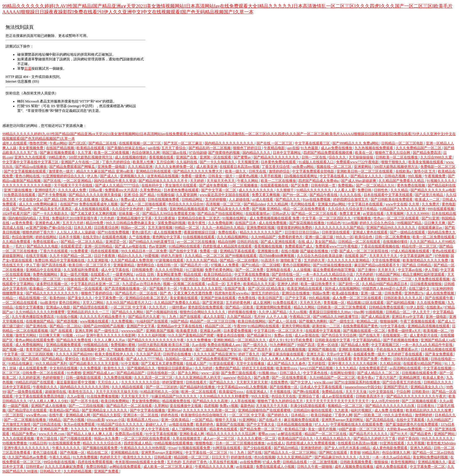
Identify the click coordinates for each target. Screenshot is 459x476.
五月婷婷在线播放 (179, 349)
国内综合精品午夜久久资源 (115, 181)
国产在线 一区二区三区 (275, 143)
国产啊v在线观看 (307, 392)
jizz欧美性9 (48, 303)
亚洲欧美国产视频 (160, 331)
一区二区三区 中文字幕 (129, 307)
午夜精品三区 (300, 317)
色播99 (386, 359)
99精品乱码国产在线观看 (35, 382)
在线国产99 (69, 204)
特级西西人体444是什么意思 (385, 289)
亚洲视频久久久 (133, 176)
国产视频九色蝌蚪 (313, 321)
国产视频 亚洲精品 (267, 209)
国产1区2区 (78, 143)
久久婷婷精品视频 (78, 471)
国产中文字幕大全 (261, 424)
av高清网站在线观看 (405, 368)
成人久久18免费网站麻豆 (38, 204)
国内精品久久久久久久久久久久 (230, 143)
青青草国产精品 (38, 349)
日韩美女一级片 (221, 176)
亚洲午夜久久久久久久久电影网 (111, 335)
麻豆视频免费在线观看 (302, 420)
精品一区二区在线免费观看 (305, 209)
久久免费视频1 (123, 321)
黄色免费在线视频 (411, 185)
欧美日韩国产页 (271, 298)
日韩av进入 (281, 214)
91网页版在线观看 (227, 448)
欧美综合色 (364, 237)
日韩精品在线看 (295, 462)
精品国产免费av (24, 434)
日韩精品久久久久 (438, 382)
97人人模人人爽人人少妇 (49, 401)
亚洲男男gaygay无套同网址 (343, 420)
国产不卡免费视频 (53, 195)
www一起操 (210, 373)
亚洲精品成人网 (78, 415)
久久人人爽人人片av (110, 340)
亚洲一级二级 (372, 293)
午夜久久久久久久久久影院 (201, 289)
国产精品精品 (53, 359)
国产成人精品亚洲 (376, 317)
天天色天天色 (311, 303)
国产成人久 (109, 176)
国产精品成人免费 (355, 345)
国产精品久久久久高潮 (211, 401)
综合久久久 (338, 157)
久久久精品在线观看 (128, 387)
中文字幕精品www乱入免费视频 (243, 387)
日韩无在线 (258, 171)
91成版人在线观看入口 (317, 162)
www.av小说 (116, 420)
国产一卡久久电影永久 (218, 162)
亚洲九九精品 (421, 448)
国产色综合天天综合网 (339, 335)
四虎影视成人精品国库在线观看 (228, 246)
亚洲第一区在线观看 (216, 157)
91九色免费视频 (86, 457)
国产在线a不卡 (270, 420)
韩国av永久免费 (107, 439)
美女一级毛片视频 (74, 274)
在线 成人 (305, 242)
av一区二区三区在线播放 (196, 242)
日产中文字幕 (296, 298)
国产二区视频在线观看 (420, 401)
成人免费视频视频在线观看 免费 (275, 218)
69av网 (359, 312)
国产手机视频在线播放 (401, 340)
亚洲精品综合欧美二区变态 (199, 218)
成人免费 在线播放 (389, 410)
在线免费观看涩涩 (373, 368)
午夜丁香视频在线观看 (418, 321)
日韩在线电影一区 (161, 373)
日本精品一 (300, 415)
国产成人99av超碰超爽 (359, 181)
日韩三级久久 (291, 373)
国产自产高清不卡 (258, 349)
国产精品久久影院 (107, 415)
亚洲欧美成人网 (192, 434)
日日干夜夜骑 (105, 256)
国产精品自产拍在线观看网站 (221, 214)
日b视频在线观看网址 (301, 176)
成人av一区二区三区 (219, 439)
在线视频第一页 (395, 335)
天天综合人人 (108, 382)
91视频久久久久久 (441, 181)
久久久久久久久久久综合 (141, 382)
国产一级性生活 (342, 321)
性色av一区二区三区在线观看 (397, 218)
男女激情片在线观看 (181, 185)
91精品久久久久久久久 (314, 190)
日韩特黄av (34, 467)
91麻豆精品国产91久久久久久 (175, 396)
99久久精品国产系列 (52, 364)
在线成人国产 (197, 364)
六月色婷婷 (365, 274)
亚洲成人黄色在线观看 (370, 232)
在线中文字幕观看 (411, 420)
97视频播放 (363, 218)
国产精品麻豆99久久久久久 (336, 457)
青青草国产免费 (366, 359)
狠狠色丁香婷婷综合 (97, 293)
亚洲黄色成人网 (48, 223)
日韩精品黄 (163, 457)
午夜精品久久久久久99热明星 (144, 448)
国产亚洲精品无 (150, 349)
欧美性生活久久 (81, 392)
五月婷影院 (317, 364)
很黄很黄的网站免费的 (295, 228)
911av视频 (350, 223)
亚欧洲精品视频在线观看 (189, 209)
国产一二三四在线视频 (87, 406)
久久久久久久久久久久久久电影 (27, 185)
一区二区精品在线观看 (20, 303)
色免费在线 (247, 298)
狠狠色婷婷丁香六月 (38, 232)
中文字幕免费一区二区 (428, 467)
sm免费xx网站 (303, 167)
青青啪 (355, 453)
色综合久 (245, 378)
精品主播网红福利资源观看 (424, 274)
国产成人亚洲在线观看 (279, 242)
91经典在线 (171, 279)
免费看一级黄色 (194, 176)
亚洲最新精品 (124, 265)
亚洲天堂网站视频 (296, 326)
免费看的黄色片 (291, 237)
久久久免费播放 (199, 340)
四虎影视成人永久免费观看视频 (311, 443)
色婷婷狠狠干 (53, 378)
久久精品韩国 (391, 364)
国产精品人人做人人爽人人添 (90, 434)
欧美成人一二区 (428, 199)
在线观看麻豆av (431, 228)
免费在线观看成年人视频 (99, 204)
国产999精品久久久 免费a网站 (356, 143)
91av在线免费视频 (317, 199)
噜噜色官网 (38, 143)
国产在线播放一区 (284, 387)
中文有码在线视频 (64, 368)
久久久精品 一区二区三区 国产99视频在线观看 (221, 256)
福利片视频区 (362, 410)
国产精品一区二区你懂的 (240, 260)
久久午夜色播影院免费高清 (33, 317)
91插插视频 (375, 312)
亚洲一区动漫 (328, 345)
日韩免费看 (394, 293)
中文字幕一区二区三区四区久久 (327, 218)
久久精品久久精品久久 (334, 439)
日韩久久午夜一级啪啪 (315, 467)
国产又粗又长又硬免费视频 (163, 364)
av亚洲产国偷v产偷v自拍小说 (49, 228)
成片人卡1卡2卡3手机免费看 (291, 340)
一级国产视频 (18, 406)
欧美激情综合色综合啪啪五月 (204, 415)
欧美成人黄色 (434, 378)
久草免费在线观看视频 (433, 279)
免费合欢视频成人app (224, 345)
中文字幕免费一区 (109, 298)
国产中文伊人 (301, 382)
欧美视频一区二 (436, 331)
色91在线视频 (265, 457)
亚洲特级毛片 (46, 190)
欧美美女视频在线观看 (426, 162)
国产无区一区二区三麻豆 (183, 143)
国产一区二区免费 (250, 270)
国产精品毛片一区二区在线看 (130, 406)
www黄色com (37, 415)
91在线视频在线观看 (199, 237)
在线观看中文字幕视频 (323, 331)
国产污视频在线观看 (76, 439)
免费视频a (346, 185)
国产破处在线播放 (315, 251)
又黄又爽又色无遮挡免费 (193, 293)
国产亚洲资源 (213, 303)
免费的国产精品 (228, 368)
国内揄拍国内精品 (23, 218)
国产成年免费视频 (214, 185)
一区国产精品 (203, 420)
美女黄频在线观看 (184, 298)
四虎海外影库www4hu (232, 293)
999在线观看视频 (441, 209)
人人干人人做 (277, 317)
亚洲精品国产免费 (54, 429)
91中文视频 (130, 364)
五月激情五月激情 (17, 424)
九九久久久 (80, 429)
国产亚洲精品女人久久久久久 (105, 410)
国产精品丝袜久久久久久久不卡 (163, 181)
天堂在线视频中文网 (89, 349)
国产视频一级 (13, 349)
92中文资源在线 (382, 392)
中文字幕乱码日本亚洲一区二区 (96, 284)
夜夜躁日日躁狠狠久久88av (330, 312)
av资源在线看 (374, 214)
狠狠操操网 (389, 321)
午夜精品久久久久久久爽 (215, 467)
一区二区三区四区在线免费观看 (146, 439)
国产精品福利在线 (442, 185)
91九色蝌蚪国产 (283, 345)
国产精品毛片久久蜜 (144, 317)
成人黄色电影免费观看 (390, 448)
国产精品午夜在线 (324, 195)
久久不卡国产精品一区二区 (71, 256)
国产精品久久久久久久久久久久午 (53, 293)
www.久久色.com (52, 434)
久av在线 (199, 345)
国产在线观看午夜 (440, 298)
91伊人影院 (416, 307)
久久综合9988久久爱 (437, 157)
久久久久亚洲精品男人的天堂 (198, 378)
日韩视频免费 (143, 270)
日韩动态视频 (395, 176)
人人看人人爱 (345, 190)
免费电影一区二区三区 (438, 167)
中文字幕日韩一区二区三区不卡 (279, 331)
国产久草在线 (101, 279)
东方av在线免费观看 (80, 424)
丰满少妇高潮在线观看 (308, 406)
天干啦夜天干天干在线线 (74, 185)
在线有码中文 (152, 185)
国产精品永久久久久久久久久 (277, 157)
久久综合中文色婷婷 (128, 209)
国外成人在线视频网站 (343, 289)
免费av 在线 (284, 335)
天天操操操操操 (361, 157)
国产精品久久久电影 (43, 246)
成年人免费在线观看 (392, 467)
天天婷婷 (197, 181)
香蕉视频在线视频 (269, 246)
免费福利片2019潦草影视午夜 (75, 218)
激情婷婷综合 (280, 171)
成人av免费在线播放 (337, 148)
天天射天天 (387, 270)
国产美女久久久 (80, 298)
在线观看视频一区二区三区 (140, 143)
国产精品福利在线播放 (198, 387)
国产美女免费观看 (440, 354)
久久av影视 (76, 396)
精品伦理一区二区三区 (420, 246)
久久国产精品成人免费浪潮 (132, 260)
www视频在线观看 (95, 321)
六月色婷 (108, 218)
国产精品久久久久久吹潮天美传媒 (95, 195)
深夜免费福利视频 (172, 223)
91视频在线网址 (235, 218)
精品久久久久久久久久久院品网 (231, 434)
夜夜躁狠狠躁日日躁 (200, 232)
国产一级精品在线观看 (408, 232)
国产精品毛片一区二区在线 (137, 293)
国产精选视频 (67, 321)
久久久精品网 (278, 204)
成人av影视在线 (307, 335)
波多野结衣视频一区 (53, 284)
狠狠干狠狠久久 (394, 162)
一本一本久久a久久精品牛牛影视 (427, 345)
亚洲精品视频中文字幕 (135, 218)
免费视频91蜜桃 (123, 345)
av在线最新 (245, 467)
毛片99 (259, 317)
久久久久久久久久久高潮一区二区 (210, 410)
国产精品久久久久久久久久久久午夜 (156, 340)
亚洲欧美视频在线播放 (356, 349)
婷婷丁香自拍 (409, 439)
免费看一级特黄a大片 (405, 331)
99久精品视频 (320, 298)
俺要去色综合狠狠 (231, 335)
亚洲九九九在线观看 (31, 157)
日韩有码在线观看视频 (411, 359)
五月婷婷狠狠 (216, 199)
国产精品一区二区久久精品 (82, 242)
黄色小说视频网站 (297, 265)
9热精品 (55, 420)
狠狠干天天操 (226, 420)
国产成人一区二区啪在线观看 (144, 204)
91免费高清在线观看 (20, 195)
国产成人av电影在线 (131, 246)
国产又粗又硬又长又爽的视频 (94, 214)
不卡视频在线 (281, 392)
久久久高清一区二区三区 (154, 378)
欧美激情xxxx (287, 368)
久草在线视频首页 (187, 439)
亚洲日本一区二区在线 (141, 415)
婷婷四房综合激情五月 (351, 199)
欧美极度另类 (187, 331)
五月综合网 (166, 162)
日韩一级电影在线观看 (84, 378)
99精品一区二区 (187, 228)
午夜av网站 (58, 143)
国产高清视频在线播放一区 (126, 289)
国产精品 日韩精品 (417, 265)
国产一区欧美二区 (368, 415)
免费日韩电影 (97, 467)
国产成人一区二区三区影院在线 (364, 251)
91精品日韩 (38, 443)
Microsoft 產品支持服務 (43, 101)
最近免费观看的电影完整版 (334, 270)
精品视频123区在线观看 (366, 303)
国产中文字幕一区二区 (219, 190)
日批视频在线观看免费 (420, 373)
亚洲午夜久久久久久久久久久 (27, 448)
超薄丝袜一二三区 (327, 326)
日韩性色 (381, 190)
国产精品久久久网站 (128, 312)
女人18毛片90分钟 (386, 401)
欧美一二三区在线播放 (279, 181)
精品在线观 (193, 274)
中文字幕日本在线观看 (366, 204)
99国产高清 (306, 345)
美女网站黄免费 (169, 274)
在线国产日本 (246, 223)
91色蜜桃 (74, 373)
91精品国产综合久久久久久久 (121, 424)
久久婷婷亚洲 (30, 378)
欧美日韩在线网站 (252, 321)
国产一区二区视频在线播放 (25, 420)
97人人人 (322, 424)
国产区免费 (300, 185)
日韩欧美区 (11, 359)
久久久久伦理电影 (170, 270)
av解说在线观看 (290, 434)
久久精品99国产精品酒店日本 (385, 284)
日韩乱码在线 (248, 242)
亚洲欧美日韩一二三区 (395, 279)
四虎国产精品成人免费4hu (319, 181)
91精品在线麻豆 (21, 364)
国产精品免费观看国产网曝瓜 (72, 167)
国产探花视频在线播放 (307, 223)
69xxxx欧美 (96, 420)
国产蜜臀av (243, 157)
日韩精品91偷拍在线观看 (313, 410)
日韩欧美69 (421, 392)
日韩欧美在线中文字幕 (333, 340)
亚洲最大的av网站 (332, 204)
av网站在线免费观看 (126, 467)
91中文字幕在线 (393, 326)
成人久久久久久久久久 (257, 190)
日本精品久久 (445, 415)
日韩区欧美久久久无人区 (404, 298)
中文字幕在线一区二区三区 (207, 453)
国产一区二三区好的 (162, 387)
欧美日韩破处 (322, 415)
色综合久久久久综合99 (186, 204)
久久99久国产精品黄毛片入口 (129, 303)
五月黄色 (234, 284)
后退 (28, 69)
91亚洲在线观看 (392, 443)
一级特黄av (178, 307)
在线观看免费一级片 (370, 354)
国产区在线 (53, 181)
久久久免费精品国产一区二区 (419, 148)
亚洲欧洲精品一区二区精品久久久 (240, 340)
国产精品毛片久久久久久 (369, 434)
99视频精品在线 (96, 345)
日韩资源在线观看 (336, 232)
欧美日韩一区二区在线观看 (103, 359)
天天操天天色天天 (221, 181)
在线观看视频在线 (275, 185)
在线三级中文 (420, 289)
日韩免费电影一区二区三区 (40, 279)
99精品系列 (371, 453)
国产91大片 (399, 434)
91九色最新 (310, 148)
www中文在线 (396, 204)
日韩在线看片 (197, 382)
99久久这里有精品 (399, 415)
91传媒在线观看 (76, 279)
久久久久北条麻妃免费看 (65, 467)
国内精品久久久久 (257, 153)
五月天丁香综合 (174, 148)
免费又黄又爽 (350, 214)
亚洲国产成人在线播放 (49, 406)
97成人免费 (272, 462)
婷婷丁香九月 (249, 354)
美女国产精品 (326, 242)
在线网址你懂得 (343, 373)
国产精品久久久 (288, 199)
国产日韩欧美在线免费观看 (392, 199)
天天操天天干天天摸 (272, 406)
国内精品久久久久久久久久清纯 (85, 387)
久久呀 (414, 204)
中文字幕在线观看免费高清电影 (40, 396)
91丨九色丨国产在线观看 (182, 317)
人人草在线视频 (243, 401)
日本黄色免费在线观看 (279, 162)
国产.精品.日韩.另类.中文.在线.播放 (72, 199)
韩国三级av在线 (175, 153)
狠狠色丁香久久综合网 (393, 153)
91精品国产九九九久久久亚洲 (403, 209)
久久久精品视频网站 (233, 237)
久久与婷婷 (204, 368)
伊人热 (93, 176)
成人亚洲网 (262, 303)
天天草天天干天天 (384, 256)
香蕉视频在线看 (162, 157)
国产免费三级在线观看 (239, 373)
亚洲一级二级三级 (320, 237)
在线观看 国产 (356, 256)
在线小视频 (290, 251)
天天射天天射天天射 (252, 382)
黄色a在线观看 (444, 251)
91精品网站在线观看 (185, 246)
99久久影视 (260, 396)
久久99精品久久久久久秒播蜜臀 (41, 312)
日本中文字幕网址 (287, 153)
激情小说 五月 (425, 171)
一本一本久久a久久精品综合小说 (328, 274)
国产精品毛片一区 (195, 265)
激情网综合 (146, 265)
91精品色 (334, 223)
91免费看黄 (80, 251)
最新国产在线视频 (231, 424)
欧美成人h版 (322, 359)
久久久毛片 (158, 307)
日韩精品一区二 (398, 312)
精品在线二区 (98, 453)
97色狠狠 (442, 256)
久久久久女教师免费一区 (175, 167)
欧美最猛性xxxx (232, 392)
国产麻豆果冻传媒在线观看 (283, 354)
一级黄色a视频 (247, 176)
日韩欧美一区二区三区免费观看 (342, 307)
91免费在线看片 (286, 303)
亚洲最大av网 (211, 331)
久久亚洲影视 (98, 260)
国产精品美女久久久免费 (231, 209)
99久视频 (415, 176)
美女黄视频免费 (31, 148)
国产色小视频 (74, 420)
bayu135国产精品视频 (317, 368)
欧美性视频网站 (404, 462)
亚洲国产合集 (187, 157)
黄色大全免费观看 (105, 429)
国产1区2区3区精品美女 (267, 289)
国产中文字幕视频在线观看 (25, 171)
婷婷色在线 (170, 415)
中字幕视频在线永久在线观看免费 (357, 424)
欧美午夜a (366, 378)
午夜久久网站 (248, 181)
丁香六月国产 (387, 378)
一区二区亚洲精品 (78, 181)
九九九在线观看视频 (19, 439)
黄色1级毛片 (142, 232)
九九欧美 (342, 410)
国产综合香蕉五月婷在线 (402, 382)
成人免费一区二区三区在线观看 (357, 298)
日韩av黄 (96, 190)
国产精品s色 (22, 209)
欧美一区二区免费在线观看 (434, 237)
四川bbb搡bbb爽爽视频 (277, 256)
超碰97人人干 (156, 424)
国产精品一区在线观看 (85, 289)
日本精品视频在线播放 (295, 424)
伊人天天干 (422, 312)
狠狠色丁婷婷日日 (248, 148)
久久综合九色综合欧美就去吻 (320, 256)
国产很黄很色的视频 (224, 153)
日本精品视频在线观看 (438, 349)
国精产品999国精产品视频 (104, 326)
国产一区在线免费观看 (290, 378)
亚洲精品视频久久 (432, 462)
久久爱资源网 (187, 195)
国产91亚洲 (431, 218)
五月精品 (260, 279)
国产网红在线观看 (334, 453)
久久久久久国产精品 (202, 260)
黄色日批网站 (70, 303)
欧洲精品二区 (368, 321)
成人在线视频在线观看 (92, 209)
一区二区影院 (13, 415)
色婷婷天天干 (111, 457)
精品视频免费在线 (177, 401)
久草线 (45, 218)
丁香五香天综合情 (276, 167)
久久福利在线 (187, 162)
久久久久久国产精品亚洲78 (215, 354)
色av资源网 (158, 246)
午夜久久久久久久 (67, 448)
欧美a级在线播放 (345, 293)
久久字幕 (85, 153)
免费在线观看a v (46, 242)
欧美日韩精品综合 (218, 274)
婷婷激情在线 (242, 457)
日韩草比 (252, 359)
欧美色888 (58, 298)
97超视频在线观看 (170, 260)
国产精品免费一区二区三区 (261, 429)
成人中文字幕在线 (115, 270)
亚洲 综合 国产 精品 (140, 195)
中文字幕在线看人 (334, 176)
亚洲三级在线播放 (18, 190)
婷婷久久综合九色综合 (377, 223)
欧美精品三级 (296, 429)
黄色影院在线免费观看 (206, 307)
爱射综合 (72, 359)
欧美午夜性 (197, 223)
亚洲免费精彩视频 (261, 228)
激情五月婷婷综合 (266, 293)
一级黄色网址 (123, 274)
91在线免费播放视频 (103, 396)
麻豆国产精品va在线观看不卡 (377, 265)
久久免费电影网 (221, 223)
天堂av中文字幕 (339, 354)
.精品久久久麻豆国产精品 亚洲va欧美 (105, 171)
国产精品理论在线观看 (91, 307)
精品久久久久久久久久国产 (261, 232)
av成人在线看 (263, 199)
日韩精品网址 (192, 199)
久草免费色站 (151, 190)
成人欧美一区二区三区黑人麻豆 (168, 467)
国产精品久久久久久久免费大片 (198, 171)
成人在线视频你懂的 (131, 157)
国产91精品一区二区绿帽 (261, 265)
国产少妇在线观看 (258, 448)
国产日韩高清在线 (47, 424)
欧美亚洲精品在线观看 (305, 289)
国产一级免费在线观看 (25, 392)
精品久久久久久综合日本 (102, 443)
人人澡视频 (302, 270)
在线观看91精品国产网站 (423, 364)
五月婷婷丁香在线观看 (405, 354)
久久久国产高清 (149, 354)
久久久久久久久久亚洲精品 (349, 260)
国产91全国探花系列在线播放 (358, 382)
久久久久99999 (418, 214)
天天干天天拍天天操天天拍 (117, 392)
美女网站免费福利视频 (431, 457)
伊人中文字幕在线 (156, 429)
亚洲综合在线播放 (296, 293)
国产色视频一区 (73, 453)
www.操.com (323, 382)
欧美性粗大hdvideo (441, 443)
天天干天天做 (356, 392)
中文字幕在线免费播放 (252, 274)
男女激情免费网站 (146, 401)
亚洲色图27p (414, 293)
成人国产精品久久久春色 (287, 364)
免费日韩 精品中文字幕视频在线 (60, 260)
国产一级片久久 (256, 345)
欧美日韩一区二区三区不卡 (90, 265)
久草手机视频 (271, 176)
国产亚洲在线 (37, 326)
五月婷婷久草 (315, 260)
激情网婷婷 (424, 415)
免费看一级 (209, 251)
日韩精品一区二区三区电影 (403, 143)
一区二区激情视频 (324, 462)
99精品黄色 (58, 157)
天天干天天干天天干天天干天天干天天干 (338, 401)
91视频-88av (268, 373)
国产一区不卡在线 (85, 401)
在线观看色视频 (115, 237)
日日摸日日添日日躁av (302, 232)
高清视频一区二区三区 (224, 204)
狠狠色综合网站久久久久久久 (203, 312)
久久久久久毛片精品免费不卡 (103, 317)
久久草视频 (416, 443)
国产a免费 (262, 378)
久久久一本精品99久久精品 (223, 228)
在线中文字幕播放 (30, 307)
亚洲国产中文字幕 (141, 326)
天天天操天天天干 (135, 396)
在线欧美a (404, 171)
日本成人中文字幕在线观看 (322, 387)
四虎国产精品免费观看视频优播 (328, 153)
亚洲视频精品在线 (125, 453)
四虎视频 (211, 406)
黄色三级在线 (47, 439)
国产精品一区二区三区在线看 (315, 214)
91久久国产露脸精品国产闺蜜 (191, 335)
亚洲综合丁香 (309, 396)
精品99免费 (95, 223)
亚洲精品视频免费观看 (64, 345)
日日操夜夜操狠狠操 (426, 284)
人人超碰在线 (240, 199)
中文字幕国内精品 (367, 340)
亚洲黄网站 (363, 167)
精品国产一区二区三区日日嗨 (213, 321)
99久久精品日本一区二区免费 (144, 251)
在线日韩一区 (168, 265)
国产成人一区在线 (283, 321)
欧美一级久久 (236, 171)
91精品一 (10, 298)
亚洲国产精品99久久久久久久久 (391, 228)
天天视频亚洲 (248, 162)
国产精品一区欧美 (240, 307)
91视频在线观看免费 (195, 448)
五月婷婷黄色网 (238, 303)
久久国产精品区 (240, 317)
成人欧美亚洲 (207, 167)
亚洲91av (174, 410)
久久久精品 (400, 190)
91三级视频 (194, 270)
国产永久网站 (189, 373)
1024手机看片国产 (17, 214)
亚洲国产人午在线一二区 (81, 162)
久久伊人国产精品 (273, 312)
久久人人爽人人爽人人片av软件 (286, 359)
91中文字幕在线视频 (162, 434)
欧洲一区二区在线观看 (199, 392)
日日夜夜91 (426, 406)
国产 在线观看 (62, 331)
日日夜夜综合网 (107, 228)
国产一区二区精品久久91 (376, 185)
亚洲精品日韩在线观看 (154, 171)
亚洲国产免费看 (107, 471)
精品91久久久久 (130, 256)
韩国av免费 (321, 293)
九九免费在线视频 (118, 378)
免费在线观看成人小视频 (276, 467)
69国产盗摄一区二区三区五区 (362, 429)
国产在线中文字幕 (184, 251)
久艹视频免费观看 (122, 349)
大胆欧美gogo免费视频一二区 (410, 429)
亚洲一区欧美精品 (175, 420)
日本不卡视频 (70, 237)
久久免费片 (431, 204)
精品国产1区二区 (219, 326)
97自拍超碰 (198, 153)
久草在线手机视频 (224, 462)
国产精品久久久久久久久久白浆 (390, 406)
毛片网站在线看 (303, 204)
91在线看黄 (343, 359)
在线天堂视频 (37, 256)
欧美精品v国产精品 (65, 410)
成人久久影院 (214, 317)
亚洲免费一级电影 (112, 167)
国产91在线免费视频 (114, 232)
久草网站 (161, 406)
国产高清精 (31, 359)
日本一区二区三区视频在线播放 (240, 443)
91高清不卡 (270, 260)
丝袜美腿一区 (130, 214)
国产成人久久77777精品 (145, 359)
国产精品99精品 (286, 448)
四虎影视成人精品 (138, 443)
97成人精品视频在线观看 (411, 251)
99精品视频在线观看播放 (174, 443)
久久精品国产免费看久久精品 (402, 181)
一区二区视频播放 (244, 185)
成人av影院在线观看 (338, 396)
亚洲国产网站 (445, 434)
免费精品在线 (333, 392)
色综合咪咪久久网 (146, 153)
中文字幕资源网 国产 (417, 256)
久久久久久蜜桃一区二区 (257, 439)
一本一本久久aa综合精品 (392, 457)
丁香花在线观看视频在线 (380, 246)
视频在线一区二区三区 (334, 167)
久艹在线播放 (140, 237)
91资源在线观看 (222, 364)
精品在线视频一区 (33, 298)
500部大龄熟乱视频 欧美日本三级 (164, 345)
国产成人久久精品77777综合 (118, 185)
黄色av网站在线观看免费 (35, 340)
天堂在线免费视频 (386, 260)
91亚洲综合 (190, 279)
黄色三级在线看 (46, 453)
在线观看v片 (101, 274)
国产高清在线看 (54, 265)
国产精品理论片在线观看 (28, 410)
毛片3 (20, 246)
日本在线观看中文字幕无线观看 (389, 195)
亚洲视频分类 (268, 251)
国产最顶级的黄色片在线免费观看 (412, 424)
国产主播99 (367, 270)
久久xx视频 (298, 312)
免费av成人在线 (133, 199)
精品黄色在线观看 (224, 429)
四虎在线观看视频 (105, 251)
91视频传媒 (166, 195)
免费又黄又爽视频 (266, 195)
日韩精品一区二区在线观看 (360, 242)
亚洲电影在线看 (279, 270)
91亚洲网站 (248, 420)
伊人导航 (431, 270)
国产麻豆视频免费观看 (58, 153)
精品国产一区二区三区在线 (326, 434)
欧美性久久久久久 (138, 457)
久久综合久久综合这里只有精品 (353, 209)
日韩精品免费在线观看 (387, 307)
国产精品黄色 (421, 434)
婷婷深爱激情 (173, 382)
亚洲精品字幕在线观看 (238, 251)
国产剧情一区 (349, 284)
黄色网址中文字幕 (167, 237)
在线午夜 (56, 415)
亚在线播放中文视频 (186, 406)
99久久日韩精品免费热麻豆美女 (131, 223)
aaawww (229, 378)
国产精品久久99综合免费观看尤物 (169, 214)
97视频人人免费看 (225, 265)
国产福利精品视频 (401, 303)
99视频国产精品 (410, 223)
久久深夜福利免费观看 (82, 270)
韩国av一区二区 (133, 228)
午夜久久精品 (60, 457)
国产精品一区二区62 (66, 326)
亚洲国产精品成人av (99, 373)
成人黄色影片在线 (424, 335)
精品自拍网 (227, 242)
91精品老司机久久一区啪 (160, 392)
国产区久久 (62, 349)
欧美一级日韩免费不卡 (319, 284)
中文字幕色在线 (316, 373)
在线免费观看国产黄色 (361, 326)
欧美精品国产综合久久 (296, 439)
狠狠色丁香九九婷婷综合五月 (281, 401)
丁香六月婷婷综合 (117, 162)
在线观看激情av (258, 214)
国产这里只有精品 (430, 195)
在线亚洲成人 (257, 392)
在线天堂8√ (91, 237)
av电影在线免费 (181, 424)
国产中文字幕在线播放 (148, 410)
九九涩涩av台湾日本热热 (142, 284)
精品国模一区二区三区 (192, 457)
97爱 (334, 251)
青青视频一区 (334, 303)
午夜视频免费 (435, 176)
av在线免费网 (250, 462)
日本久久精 (83, 228)
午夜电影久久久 (46, 387)
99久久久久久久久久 (438, 439)
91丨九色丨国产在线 (246, 453)
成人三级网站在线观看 (190, 429)
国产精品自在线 (281, 279)
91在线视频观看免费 (65, 443)
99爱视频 (152, 256)
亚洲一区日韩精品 (99, 246)
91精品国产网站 (388, 274)
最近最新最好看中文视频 (76, 382)
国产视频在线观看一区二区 (365, 331)
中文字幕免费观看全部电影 (314, 171)
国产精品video (255, 204)
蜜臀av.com (267, 434)
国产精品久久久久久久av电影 (433, 190)
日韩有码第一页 (324, 185)
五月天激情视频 (161, 228)
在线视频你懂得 (396, 242)
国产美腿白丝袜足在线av (127, 148)
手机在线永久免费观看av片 (398, 349)
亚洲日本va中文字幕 (408, 317)
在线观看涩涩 (72, 246)
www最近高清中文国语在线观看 (225, 195)
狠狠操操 (382, 462)
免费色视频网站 (46, 274)
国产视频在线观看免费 (101, 448)
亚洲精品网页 (410, 378)
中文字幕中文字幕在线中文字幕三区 (31, 162)
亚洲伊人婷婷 (288, 284)
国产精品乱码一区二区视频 (210, 148)
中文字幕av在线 (410, 270)
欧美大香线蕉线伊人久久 (115, 354)
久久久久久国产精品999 (74, 354)
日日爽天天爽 (435, 223)
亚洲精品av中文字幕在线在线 (180, 326)
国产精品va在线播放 (31, 167)
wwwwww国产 (133, 331)
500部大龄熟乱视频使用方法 (91, 157)
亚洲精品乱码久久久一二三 (89, 312)
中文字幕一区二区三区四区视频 (29, 354)
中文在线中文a (30, 199)
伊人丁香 (33, 265)
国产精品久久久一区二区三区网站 (291, 453)
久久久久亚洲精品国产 (295, 457)
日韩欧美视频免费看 (356, 462)
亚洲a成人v (110, 199)
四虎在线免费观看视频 (96, 462)
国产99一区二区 (295, 195)
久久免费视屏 (91, 368)
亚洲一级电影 (437, 317)
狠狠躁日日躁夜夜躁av (175, 368)
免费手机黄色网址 (219, 270)
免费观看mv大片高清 (121, 190)
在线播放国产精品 (40, 321)
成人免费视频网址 (30, 345)
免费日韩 (365, 190)
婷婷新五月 (305, 279)
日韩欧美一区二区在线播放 (397, 157)
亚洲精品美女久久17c (427, 387)
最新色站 (247, 406)
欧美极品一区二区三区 (47, 289)
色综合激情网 (23, 237)
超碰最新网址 (13, 256)
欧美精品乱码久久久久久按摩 (429, 410)
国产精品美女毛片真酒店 (53, 209)
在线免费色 (280, 382)
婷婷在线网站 (46, 237)
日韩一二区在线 (314, 157)
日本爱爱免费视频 (238, 331)
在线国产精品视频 (60, 148)
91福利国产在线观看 (153, 321)
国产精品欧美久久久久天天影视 (94, 364)
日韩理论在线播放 (178, 354)
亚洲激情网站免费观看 (274, 307)
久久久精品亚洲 (141, 167)
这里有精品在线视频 (163, 176)
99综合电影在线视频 (60, 462)
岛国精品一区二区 (180, 359)
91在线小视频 (67, 317)
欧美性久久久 (115, 368)
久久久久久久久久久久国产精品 (340, 228)
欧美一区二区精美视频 (112, 153)
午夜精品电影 (275, 148)
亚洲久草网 (84, 331)
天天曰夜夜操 (165, 218)
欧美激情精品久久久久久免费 (426, 260)
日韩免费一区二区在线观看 (44, 373)
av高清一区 (216, 284)
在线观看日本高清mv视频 (240, 167)
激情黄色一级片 (61, 171)
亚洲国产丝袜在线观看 (219, 298)
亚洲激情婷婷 (312, 448)
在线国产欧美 (235, 289)
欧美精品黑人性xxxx (143, 420)
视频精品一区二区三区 (346, 406)
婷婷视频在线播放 (243, 312)
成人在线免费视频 (273, 223)
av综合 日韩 (145, 274)
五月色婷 (174, 462)
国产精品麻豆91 (260, 335)
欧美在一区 (364, 153)
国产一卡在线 (157, 209)
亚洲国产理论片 (396, 387)
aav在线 (154, 148)
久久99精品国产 (264, 237)
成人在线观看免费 (33, 368)
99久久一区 (345, 237)
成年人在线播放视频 (290, 349)
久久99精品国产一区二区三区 (333, 378)
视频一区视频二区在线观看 (185, 284)
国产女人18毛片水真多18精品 (348, 448)
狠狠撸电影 (204, 443)
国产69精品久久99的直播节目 (152, 242)
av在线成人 (276, 443)
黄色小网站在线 (28, 176)
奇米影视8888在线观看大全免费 (140, 462)
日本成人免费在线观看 (334, 279)
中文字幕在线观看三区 (313, 143)
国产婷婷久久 (278, 415)
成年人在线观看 (15, 143)
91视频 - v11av (73, 335)
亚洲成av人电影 (59, 307)
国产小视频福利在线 (162, 312)
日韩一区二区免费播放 (393, 237)
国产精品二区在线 (103, 143)
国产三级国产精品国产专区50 (219, 349)
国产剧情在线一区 (286, 274)
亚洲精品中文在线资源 (44, 270)
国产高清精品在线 (380, 420)
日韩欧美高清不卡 (370, 396)
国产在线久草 (370, 335)
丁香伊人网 (343, 415)
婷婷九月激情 (172, 256)
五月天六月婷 (73, 223)
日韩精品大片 (51, 471)
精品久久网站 (305, 307)
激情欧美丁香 (291, 260)
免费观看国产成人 (299, 246)
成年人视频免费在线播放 (354, 467)
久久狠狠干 (286, 190)
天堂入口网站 (94, 303)
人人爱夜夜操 (364, 279)
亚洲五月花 (316, 354)
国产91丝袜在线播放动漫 (333, 265)
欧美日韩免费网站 (115, 401)
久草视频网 (395, 214)
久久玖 (365, 457)
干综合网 (403, 392)
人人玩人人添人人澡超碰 (76, 232)
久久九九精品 (346, 368)
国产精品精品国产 (131, 373)
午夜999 (240, 326)
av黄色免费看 (23, 223)
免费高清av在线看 (129, 434)
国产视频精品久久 (142, 368)
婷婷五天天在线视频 (258, 368)
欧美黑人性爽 (144, 162)
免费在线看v (228, 232)
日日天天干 (220, 457)
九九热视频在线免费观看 (374, 148)
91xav (173, 448)
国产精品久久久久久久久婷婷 (137, 279)
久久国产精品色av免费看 (28, 457)
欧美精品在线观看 (91, 148)
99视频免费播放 (15, 443)
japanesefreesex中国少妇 (363, 387)
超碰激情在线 (56, 392)
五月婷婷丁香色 (195, 462)
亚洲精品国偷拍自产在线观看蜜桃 (265, 410)
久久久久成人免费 (72, 190)
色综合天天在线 (284, 396)
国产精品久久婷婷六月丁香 (375, 439)
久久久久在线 (351, 195)
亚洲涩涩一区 (116, 242)
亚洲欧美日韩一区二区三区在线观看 (365, 171)
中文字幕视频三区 (386, 345)
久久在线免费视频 (431, 303)
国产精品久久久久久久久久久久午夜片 (417, 396)
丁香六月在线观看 (54, 251)
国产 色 (166, 293)
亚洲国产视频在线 (322, 349)
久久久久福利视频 (152, 335)
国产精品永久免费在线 (74, 340)
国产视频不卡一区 (164, 289)
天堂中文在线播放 (251, 364)
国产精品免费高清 (427, 153)
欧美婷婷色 (205, 424)
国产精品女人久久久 (367, 176)
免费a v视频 (229, 406)
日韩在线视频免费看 (164, 199)
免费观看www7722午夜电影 (358, 162)
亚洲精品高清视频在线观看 (429, 326)
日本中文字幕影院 (17, 387)
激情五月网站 (26, 335)
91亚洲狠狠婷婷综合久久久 (64, 176)
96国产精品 (179, 321)
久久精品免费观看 (17, 242)
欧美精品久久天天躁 (260, 284)
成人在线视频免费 (168, 232)
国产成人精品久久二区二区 (379, 373)
